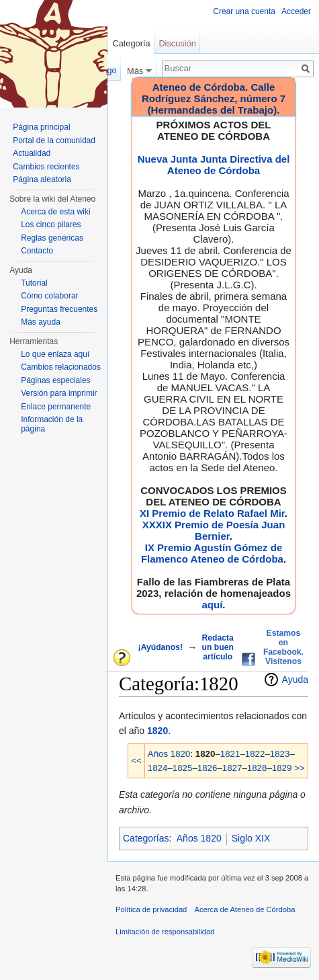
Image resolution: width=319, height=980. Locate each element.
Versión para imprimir (59, 393)
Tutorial (34, 283)
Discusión (177, 43)
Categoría (131, 43)
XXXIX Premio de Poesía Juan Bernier (214, 530)
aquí (212, 605)
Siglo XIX (251, 838)
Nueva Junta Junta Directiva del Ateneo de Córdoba (214, 165)
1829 (282, 768)
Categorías (146, 838)
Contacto (37, 251)
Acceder (296, 11)
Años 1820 (169, 754)
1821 (230, 754)
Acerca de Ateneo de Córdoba (245, 909)
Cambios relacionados (61, 367)
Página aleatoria (42, 179)
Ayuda (295, 680)
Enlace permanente (56, 407)
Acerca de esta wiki (55, 212)
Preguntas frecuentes (59, 309)
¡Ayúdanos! (161, 647)
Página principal (41, 127)
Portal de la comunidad (54, 140)
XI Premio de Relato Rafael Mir (212, 513)
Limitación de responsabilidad (165, 932)
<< (136, 761)
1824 (158, 768)
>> (300, 768)
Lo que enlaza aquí (55, 354)
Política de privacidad (151, 909)
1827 (232, 768)
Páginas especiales (55, 380)
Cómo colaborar (49, 296)
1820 (157, 731)
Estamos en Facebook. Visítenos (283, 647)
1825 (183, 768)
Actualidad (32, 153)
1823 (280, 754)
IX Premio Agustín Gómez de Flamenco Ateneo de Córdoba (212, 553)
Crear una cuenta (244, 11)
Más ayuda (41, 322)
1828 (257, 768)
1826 (208, 768)
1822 (255, 754)
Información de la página (52, 424)
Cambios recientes (46, 167)
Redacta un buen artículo (218, 647)
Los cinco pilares (51, 224)
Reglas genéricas (52, 238)
